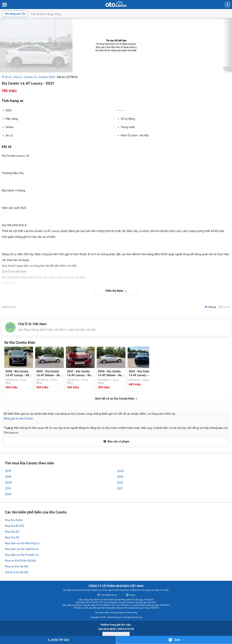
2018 (8, 477)
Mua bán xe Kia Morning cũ (22, 543)
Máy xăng (12, 119)
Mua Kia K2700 (15, 526)
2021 (9, 110)
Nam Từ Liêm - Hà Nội (135, 135)
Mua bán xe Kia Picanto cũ (22, 555)
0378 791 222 (58, 640)
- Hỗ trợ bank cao (141, 373)
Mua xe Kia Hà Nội (17, 566)
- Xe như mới (79, 373)
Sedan (10, 127)
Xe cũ (9, 135)
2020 (120, 471)
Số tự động (128, 119)
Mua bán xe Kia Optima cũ (22, 549)
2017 (120, 488)
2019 (8, 471)
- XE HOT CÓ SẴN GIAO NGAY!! (18, 373)
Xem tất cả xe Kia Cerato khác (115, 399)
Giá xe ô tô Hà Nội (17, 572)
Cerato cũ (30, 77)
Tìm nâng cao (15, 14)
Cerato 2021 (47, 77)
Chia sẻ (210, 307)
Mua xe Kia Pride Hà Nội (20, 561)
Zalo (177, 640)
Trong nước (128, 127)
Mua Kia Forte (14, 520)
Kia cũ (18, 77)
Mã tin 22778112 (67, 77)
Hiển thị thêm (115, 291)
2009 (8, 483)
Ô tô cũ (7, 77)
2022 (8, 494)
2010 (120, 477)
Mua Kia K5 (12, 537)
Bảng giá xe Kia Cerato (18, 418)
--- (122, 110)
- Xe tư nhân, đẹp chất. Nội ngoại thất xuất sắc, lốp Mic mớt (49, 373)
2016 (8, 488)
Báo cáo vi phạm (116, 441)
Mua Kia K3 (12, 532)
